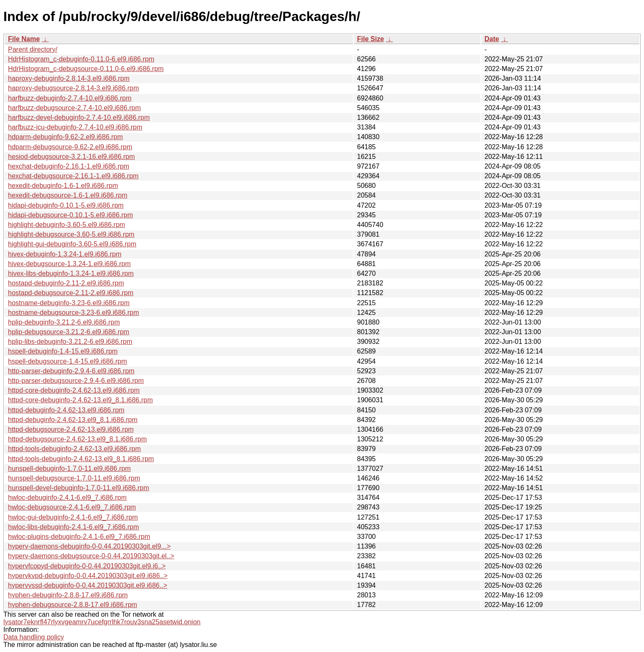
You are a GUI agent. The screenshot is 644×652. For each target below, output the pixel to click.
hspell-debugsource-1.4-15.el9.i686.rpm (68, 361)
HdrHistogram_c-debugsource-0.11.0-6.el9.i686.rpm (86, 69)
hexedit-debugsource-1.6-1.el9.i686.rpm (68, 195)
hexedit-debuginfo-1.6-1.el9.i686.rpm (63, 186)
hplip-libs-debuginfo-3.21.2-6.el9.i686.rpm (70, 342)
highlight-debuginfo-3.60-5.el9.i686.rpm (66, 225)
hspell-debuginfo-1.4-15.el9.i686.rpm (63, 351)
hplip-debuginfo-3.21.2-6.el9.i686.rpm (64, 322)
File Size (371, 39)
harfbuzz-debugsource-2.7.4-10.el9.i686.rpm (74, 108)
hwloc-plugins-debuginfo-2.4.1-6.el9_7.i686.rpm (79, 537)
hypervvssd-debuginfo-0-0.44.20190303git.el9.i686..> (88, 585)
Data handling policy (34, 637)
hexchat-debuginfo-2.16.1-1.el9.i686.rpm (69, 166)
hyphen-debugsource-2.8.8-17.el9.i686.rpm (73, 605)
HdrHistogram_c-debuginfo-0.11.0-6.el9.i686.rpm (81, 59)
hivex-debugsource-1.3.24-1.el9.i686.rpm (69, 264)
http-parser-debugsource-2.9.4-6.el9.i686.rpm (76, 381)
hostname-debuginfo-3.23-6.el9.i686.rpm (69, 303)
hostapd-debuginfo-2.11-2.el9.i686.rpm (66, 283)
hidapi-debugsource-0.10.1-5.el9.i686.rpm (70, 215)
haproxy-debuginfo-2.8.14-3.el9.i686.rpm (69, 78)
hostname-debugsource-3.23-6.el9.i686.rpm (73, 313)
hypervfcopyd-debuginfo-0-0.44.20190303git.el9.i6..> (87, 566)
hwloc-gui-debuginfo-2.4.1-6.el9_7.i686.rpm (73, 517)
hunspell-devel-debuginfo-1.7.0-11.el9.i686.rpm (78, 488)
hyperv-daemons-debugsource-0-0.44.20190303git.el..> (91, 556)
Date (492, 39)
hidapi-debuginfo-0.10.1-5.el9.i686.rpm (66, 205)
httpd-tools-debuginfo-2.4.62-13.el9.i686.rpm (74, 449)
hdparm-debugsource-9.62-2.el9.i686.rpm (70, 147)
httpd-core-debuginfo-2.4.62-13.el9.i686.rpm (74, 390)
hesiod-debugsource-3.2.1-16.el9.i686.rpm (72, 157)
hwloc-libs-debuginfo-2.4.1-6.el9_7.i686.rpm (73, 527)
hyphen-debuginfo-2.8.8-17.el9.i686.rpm (68, 595)
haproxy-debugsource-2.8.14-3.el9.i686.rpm (73, 88)
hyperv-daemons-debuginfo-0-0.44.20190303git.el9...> (89, 546)
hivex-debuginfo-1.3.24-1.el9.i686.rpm (65, 254)
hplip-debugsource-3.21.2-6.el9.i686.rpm (69, 332)
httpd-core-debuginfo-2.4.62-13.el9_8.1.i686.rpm (80, 400)
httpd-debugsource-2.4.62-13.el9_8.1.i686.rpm (77, 439)
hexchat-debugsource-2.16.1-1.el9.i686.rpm (73, 176)
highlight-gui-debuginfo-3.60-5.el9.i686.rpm (72, 244)
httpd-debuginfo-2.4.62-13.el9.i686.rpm (66, 410)
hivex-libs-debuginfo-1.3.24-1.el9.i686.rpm (71, 273)
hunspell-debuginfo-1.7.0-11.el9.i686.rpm (69, 469)
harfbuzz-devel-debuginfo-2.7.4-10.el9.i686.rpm (79, 117)
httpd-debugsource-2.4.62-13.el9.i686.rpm (71, 429)
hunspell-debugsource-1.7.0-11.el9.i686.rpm (74, 478)
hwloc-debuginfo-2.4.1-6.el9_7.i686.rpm (67, 498)
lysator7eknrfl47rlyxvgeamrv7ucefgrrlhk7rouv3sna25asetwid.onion (102, 622)
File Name (24, 39)
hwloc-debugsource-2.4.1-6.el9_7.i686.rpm (72, 507)
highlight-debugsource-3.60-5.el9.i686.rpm (71, 234)
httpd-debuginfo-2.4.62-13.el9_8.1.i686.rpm (73, 420)
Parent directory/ (33, 49)
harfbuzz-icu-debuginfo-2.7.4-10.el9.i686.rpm (75, 127)
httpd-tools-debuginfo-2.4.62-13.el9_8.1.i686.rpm (81, 459)
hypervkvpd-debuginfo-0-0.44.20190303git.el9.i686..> (88, 576)
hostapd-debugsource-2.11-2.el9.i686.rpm (71, 293)
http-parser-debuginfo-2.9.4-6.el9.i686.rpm (71, 371)
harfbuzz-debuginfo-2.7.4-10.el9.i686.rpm (70, 98)
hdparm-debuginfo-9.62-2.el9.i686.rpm (65, 137)
